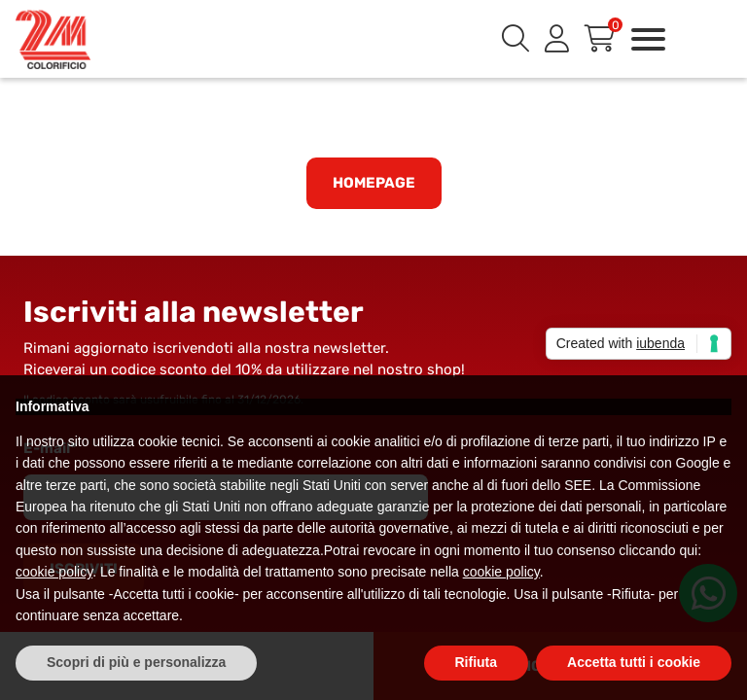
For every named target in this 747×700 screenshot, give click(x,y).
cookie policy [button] (54, 572)
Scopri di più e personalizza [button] (136, 662)
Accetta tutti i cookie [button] (634, 662)
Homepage (374, 183)
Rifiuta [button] (477, 662)
